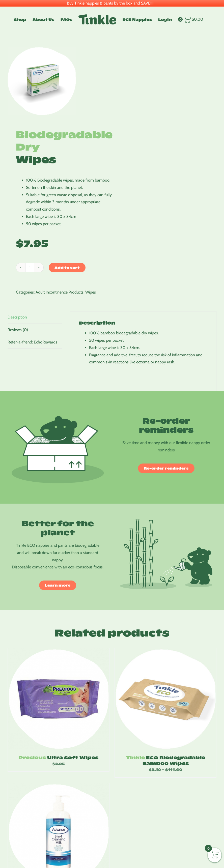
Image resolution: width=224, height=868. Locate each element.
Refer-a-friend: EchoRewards (32, 342)
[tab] (35, 317)
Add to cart (67, 267)
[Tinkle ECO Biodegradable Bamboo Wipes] (165, 699)
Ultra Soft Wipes (59, 757)
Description (17, 317)
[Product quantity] (30, 268)
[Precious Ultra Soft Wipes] (59, 699)
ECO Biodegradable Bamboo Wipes (166, 760)
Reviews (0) (18, 330)
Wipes (91, 292)
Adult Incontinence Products (60, 292)
